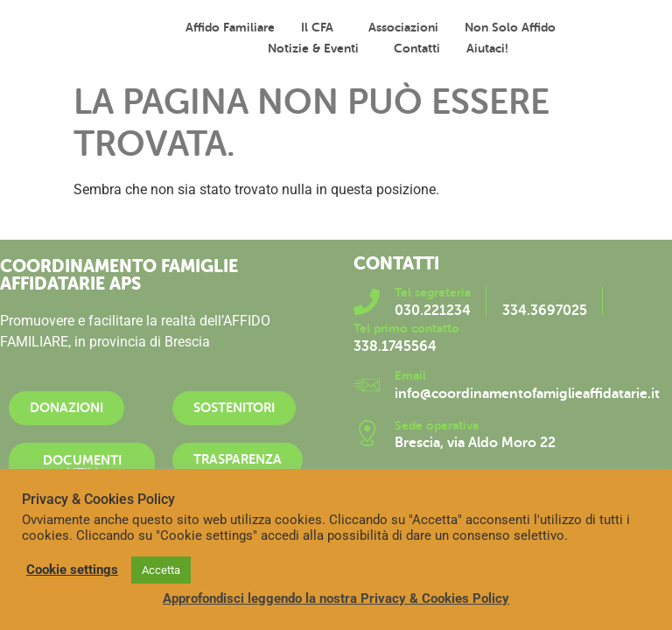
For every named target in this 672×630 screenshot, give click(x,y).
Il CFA (322, 27)
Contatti (417, 48)
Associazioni (403, 27)
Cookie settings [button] (72, 570)
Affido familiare (230, 27)
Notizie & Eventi (318, 48)
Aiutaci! (487, 48)
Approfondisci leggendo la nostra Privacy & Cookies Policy (336, 598)
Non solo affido (514, 27)
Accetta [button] (161, 570)
